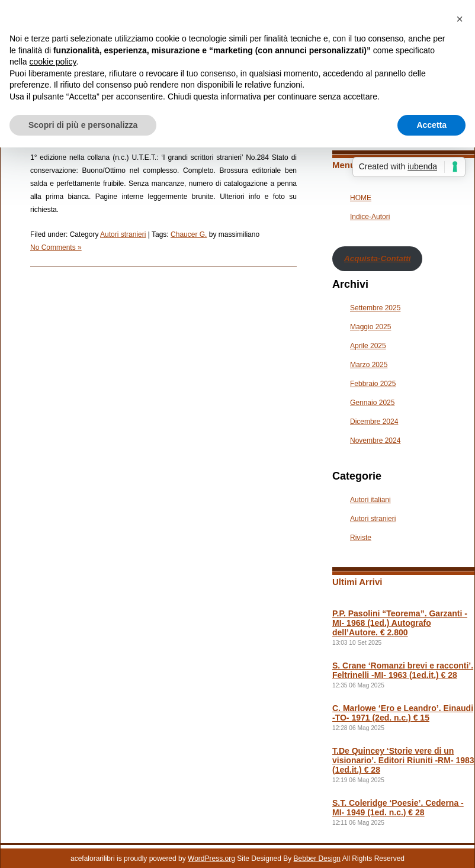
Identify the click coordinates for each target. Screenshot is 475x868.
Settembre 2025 (375, 308)
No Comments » (56, 247)
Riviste (361, 538)
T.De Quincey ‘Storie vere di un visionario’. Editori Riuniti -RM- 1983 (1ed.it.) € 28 (403, 760)
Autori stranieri (123, 234)
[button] (460, 19)
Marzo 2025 (369, 365)
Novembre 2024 (375, 441)
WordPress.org (211, 859)
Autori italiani (370, 500)
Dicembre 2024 (374, 422)
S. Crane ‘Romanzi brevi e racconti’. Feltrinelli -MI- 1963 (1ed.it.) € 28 (403, 670)
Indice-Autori (370, 217)
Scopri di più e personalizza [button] (83, 125)
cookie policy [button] (52, 62)
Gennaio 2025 (372, 403)
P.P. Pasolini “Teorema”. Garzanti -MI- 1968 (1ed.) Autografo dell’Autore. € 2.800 (400, 623)
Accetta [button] (431, 125)
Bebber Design (317, 859)
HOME (361, 198)
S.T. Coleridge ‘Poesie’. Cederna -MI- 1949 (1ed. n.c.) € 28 (398, 808)
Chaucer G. (189, 234)
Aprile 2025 (368, 346)
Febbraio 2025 (373, 384)
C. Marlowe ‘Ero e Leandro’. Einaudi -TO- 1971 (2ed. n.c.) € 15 (403, 713)
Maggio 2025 (370, 327)
